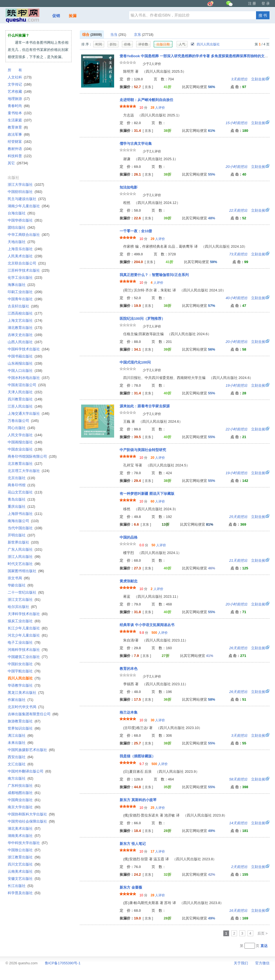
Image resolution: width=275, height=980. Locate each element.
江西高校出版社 (25, 313)
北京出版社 (21, 478)
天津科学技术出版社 (28, 614)
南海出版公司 (23, 521)
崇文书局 (19, 578)
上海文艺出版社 (25, 320)
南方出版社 (20, 778)
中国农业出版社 (25, 449)
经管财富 (20, 142)
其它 (18, 163)
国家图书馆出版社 (26, 571)
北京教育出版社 (25, 464)
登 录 (266, 3)
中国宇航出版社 (24, 671)
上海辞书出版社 (25, 514)
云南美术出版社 (24, 871)
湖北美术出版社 (24, 829)
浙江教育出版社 (24, 857)
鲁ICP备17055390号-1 (63, 963)
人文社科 (20, 77)
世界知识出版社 (24, 728)
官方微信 (262, 963)
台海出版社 (21, 213)
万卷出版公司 (23, 421)
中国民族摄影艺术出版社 (31, 750)
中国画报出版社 (25, 442)
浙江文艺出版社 (24, 600)
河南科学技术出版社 (28, 650)
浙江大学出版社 (26, 185)
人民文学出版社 (25, 435)
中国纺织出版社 (25, 192)
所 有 (15, 70)
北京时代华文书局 (26, 707)
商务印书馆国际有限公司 (32, 456)
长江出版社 (20, 886)
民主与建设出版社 (27, 199)
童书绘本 (20, 113)
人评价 (158, 108)
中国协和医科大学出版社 (31, 814)
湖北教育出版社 (25, 328)
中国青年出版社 (25, 299)
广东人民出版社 (25, 549)
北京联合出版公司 (27, 263)
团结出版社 (21, 227)
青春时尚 (19, 106)
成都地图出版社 (24, 793)
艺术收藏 (20, 92)
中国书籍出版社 (25, 356)
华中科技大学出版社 (28, 843)
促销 (56, 16)
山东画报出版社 (25, 363)
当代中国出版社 (25, 528)
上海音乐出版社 (25, 249)
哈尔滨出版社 (22, 607)
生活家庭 (20, 120)
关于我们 (241, 963)
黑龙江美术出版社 (26, 693)
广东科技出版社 (24, 786)
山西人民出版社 (25, 342)
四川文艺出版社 (24, 864)
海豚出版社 (21, 285)
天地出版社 (21, 242)
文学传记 (20, 84)
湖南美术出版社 (24, 836)
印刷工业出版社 (25, 292)
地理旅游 (19, 99)
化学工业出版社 (25, 278)
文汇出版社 (20, 764)
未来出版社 (20, 743)
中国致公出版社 (24, 850)
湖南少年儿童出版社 (29, 206)
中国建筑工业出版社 (28, 657)
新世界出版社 (23, 542)
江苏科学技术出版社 (29, 270)
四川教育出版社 (25, 399)
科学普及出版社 (24, 893)
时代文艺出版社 (24, 564)
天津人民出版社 (25, 392)
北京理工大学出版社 (29, 471)
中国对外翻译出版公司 (29, 771)
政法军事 (19, 134)
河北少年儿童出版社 (28, 635)
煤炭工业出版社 (24, 621)
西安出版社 (20, 757)
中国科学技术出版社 (29, 349)
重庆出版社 (21, 507)
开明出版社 (21, 535)
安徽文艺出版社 (24, 879)
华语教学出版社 (24, 685)
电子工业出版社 (24, 642)
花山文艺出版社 (25, 492)
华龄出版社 (20, 585)
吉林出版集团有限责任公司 (33, 714)
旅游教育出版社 (24, 721)
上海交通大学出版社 (29, 413)
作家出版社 (20, 700)
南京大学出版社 (24, 807)
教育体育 (18, 127)
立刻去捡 (248, 79)
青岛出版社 (21, 499)
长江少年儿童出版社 (28, 628)
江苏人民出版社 (25, 406)
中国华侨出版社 (25, 220)
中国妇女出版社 (24, 664)
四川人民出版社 (205, 44)
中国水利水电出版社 (29, 378)
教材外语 (20, 149)
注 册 (252, 3)
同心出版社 (21, 428)
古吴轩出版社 (23, 306)
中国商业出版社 (24, 800)
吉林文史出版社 (25, 335)
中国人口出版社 (25, 371)
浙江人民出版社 (24, 557)
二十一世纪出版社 (26, 592)
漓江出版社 (20, 735)
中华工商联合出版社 (29, 235)
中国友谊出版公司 (27, 385)
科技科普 (20, 156)
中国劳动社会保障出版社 (31, 821)
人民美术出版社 (25, 256)
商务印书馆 (21, 485)
